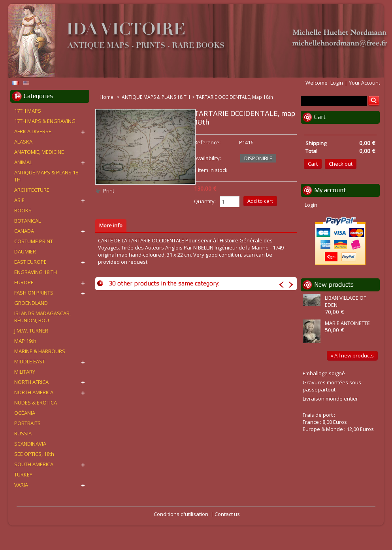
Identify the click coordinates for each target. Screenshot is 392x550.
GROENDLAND (31, 303)
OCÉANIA (25, 413)
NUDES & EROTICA (36, 403)
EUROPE (24, 282)
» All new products (352, 355)
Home (107, 97)
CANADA (24, 231)
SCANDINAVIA (30, 444)
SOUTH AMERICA (34, 464)
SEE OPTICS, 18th (34, 454)
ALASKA (23, 142)
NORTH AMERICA (34, 392)
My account (330, 190)
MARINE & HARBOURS (40, 351)
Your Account (365, 83)
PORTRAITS (27, 423)
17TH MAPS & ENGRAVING (45, 121)
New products (334, 284)
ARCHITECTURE (32, 190)
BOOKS (23, 210)
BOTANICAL (27, 221)
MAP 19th (25, 341)
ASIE (19, 200)
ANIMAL (23, 162)
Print (109, 191)
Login (337, 83)
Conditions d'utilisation (181, 514)
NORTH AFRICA (31, 382)
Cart (320, 117)
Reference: (207, 142)
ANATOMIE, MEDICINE (39, 152)
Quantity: (205, 201)
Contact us (227, 514)
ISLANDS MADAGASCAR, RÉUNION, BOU (42, 317)
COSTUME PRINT (34, 241)
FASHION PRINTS (34, 293)
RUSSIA (23, 433)
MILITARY (25, 372)
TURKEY (23, 474)
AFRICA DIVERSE (33, 131)
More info (111, 225)
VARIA (21, 485)
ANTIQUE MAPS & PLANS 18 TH (156, 97)
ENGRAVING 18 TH (36, 272)
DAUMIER (25, 251)
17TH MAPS (28, 111)
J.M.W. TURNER (31, 331)
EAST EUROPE (30, 262)
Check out (341, 164)
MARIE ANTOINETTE (347, 323)
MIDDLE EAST (30, 361)
